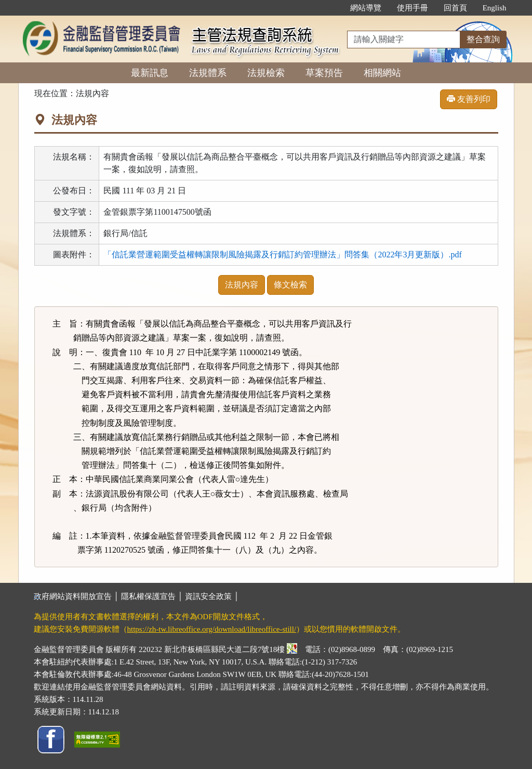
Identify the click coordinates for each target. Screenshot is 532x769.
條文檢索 (290, 285)
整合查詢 (483, 39)
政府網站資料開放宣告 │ (77, 596)
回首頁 (455, 8)
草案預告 (324, 73)
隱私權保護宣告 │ (153, 596)
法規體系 (208, 73)
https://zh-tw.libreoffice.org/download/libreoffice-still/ (212, 629)
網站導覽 (366, 8)
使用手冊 (413, 8)
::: (331, 8)
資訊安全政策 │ (212, 596)
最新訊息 (150, 73)
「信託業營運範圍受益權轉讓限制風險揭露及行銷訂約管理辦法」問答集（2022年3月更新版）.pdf (282, 255)
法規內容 (242, 285)
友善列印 (469, 99)
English (495, 8)
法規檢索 (266, 73)
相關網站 (382, 73)
